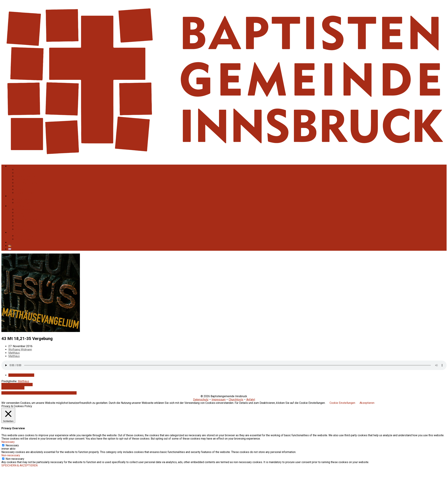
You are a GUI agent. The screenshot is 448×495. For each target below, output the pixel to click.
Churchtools (236, 400)
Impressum (219, 400)
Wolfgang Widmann (20, 349)
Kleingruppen (23, 213)
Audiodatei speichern (21, 375)
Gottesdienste (24, 209)
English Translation (27, 193)
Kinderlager (22, 226)
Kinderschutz (23, 180)
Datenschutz (201, 400)
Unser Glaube (23, 199)
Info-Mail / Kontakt (27, 183)
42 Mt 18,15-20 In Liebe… (17, 385)
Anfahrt (20, 189)
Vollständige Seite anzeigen (19, 393)
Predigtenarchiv (25, 239)
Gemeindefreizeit (26, 216)
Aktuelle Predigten (27, 236)
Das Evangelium (25, 203)
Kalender (14, 242)
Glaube (13, 196)
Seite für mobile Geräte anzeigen (57, 393)
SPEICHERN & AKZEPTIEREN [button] (19, 465)
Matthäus (14, 353)
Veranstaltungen (18, 206)
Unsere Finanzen (26, 176)
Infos (12, 166)
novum (19, 186)
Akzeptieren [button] (367, 403)
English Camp (24, 229)
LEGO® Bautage (25, 223)
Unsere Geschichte (27, 173)
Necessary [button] (8, 442)
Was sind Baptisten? (28, 170)
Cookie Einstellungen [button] (342, 403)
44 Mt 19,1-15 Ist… (13, 388)
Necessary (12, 445)
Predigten (14, 233)
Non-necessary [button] (11, 455)
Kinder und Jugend (27, 219)
